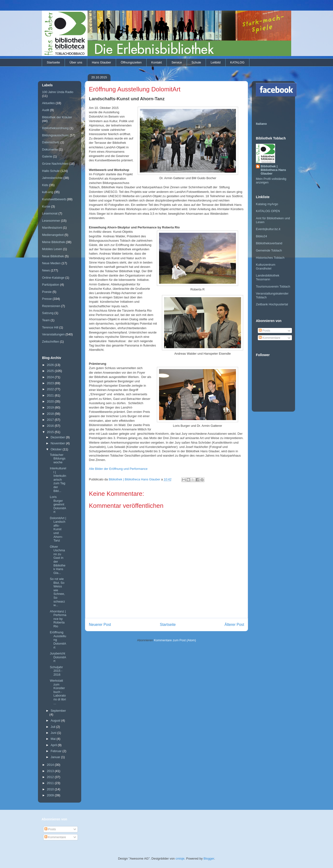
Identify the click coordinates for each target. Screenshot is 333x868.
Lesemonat (50, 213)
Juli (53, 727)
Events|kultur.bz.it (268, 229)
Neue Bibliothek (53, 256)
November (58, 443)
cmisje (180, 859)
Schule (196, 62)
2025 (51, 371)
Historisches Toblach (270, 258)
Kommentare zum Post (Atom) (175, 640)
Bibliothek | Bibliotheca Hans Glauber (273, 170)
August (56, 720)
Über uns (76, 62)
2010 (51, 789)
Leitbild (216, 62)
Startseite (53, 62)
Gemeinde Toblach (269, 250)
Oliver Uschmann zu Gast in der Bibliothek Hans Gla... (58, 560)
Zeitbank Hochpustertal (272, 304)
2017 (51, 420)
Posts (265, 330)
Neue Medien (51, 263)
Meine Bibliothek (53, 242)
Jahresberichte (52, 178)
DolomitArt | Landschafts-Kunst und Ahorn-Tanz (58, 529)
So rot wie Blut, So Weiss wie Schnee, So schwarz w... (57, 592)
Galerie (47, 156)
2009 (51, 795)
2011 (51, 783)
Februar (57, 751)
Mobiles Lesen (52, 249)
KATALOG (237, 62)
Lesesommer (51, 221)
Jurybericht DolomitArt (58, 657)
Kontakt (157, 62)
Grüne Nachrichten (55, 164)
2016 (51, 426)
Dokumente (50, 149)
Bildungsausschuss (55, 135)
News (46, 270)
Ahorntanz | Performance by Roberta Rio (58, 619)
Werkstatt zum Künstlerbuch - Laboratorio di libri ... (58, 692)
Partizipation (51, 285)
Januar (56, 757)
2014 (51, 765)
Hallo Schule (51, 171)
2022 (51, 389)
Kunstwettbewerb (54, 199)
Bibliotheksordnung (55, 128)
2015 (51, 432)
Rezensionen (51, 306)
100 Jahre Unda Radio (58, 92)
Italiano (261, 124)
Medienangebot (53, 235)
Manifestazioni (52, 228)
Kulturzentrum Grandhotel (266, 267)
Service (177, 62)
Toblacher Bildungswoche (58, 459)
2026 (51, 365)
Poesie (47, 292)
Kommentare (270, 338)
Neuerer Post (100, 625)
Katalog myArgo (267, 204)
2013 (51, 771)
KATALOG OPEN (268, 211)
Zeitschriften (51, 342)
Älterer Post (234, 625)
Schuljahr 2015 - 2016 (56, 671)
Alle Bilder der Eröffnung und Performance (118, 469)
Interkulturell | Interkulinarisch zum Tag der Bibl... (58, 480)
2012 (51, 777)
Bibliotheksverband (269, 243)
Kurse (46, 206)
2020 (51, 401)
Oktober (57, 449)
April (54, 745)
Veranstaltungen (53, 334)
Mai (54, 739)
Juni (54, 733)
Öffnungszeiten (131, 62)
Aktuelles (48, 103)
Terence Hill (50, 327)
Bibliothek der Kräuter (57, 117)
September (58, 711)
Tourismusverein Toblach (273, 286)
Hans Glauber (101, 62)
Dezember (58, 437)
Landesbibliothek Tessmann (268, 277)
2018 (51, 414)
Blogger (209, 859)
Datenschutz (51, 142)
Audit (46, 110)
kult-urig (48, 192)
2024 (51, 377)
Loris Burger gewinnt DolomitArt (58, 504)
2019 (51, 407)
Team (46, 320)
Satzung (48, 313)
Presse (47, 299)
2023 (51, 383)
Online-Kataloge (53, 278)
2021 (51, 395)
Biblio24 (261, 236)
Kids (45, 185)
